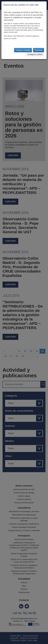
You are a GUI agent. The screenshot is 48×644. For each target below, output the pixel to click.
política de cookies (10, 39)
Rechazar (39, 50)
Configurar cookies (35, 54)
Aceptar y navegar (23, 50)
